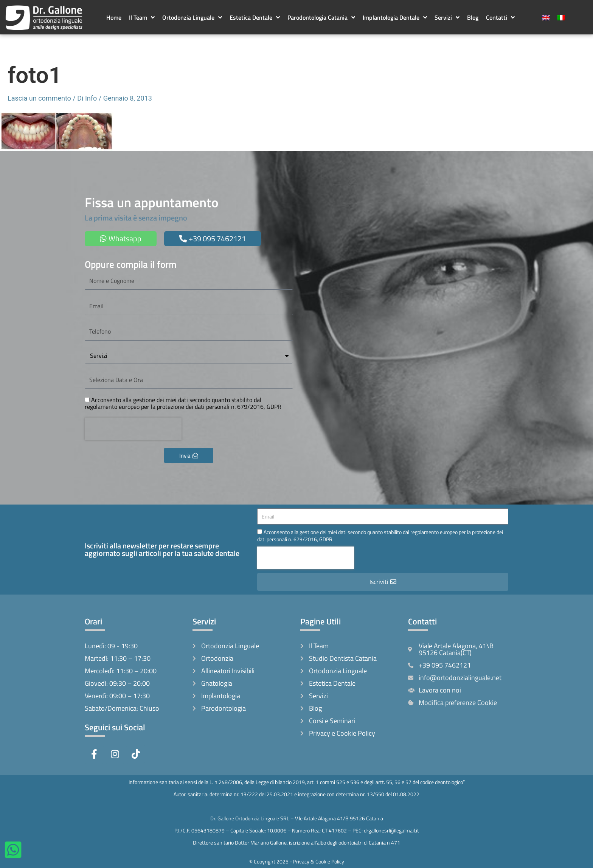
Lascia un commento (39, 98)
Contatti (500, 17)
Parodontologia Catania (321, 17)
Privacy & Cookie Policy (319, 861)
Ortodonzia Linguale (192, 17)
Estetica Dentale (255, 17)
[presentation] (133, 429)
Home (114, 17)
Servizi (447, 17)
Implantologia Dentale (395, 17)
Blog (473, 17)
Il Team (142, 17)
